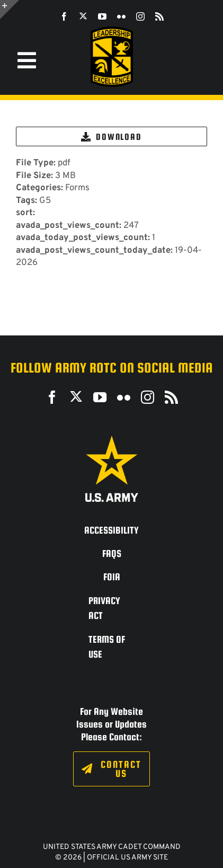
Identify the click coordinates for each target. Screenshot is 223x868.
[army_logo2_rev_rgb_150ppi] (112, 440)
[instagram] (140, 16)
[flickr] (121, 16)
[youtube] (102, 16)
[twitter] (83, 16)
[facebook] (64, 16)
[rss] (159, 16)
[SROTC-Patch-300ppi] (112, 30)
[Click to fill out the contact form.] (111, 769)
